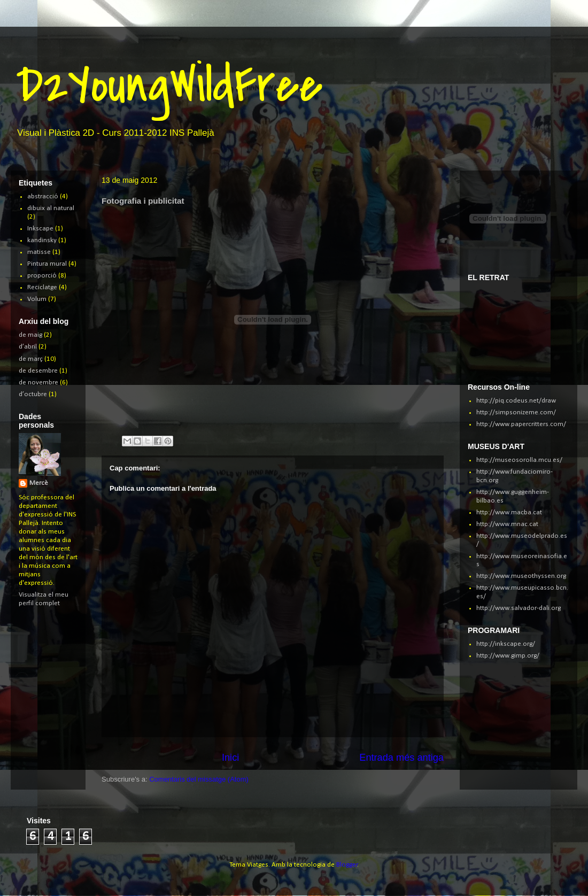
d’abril (28, 347)
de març (31, 359)
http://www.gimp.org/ (508, 656)
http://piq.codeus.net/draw (516, 401)
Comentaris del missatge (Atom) (199, 779)
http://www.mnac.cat (507, 524)
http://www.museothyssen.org (521, 576)
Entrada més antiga (401, 758)
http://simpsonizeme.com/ (516, 412)
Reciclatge (42, 287)
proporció (42, 276)
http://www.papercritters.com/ (521, 424)
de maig (30, 335)
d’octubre (33, 394)
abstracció (43, 196)
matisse (39, 252)
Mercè (39, 483)
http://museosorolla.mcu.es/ (519, 460)
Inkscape (40, 229)
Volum (37, 299)
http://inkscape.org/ (506, 644)
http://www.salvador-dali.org (519, 608)
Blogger (347, 865)
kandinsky (42, 240)
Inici (230, 758)
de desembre (38, 371)
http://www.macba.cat (509, 512)
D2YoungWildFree (169, 85)
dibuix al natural (51, 208)
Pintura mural (47, 264)
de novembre (38, 383)
